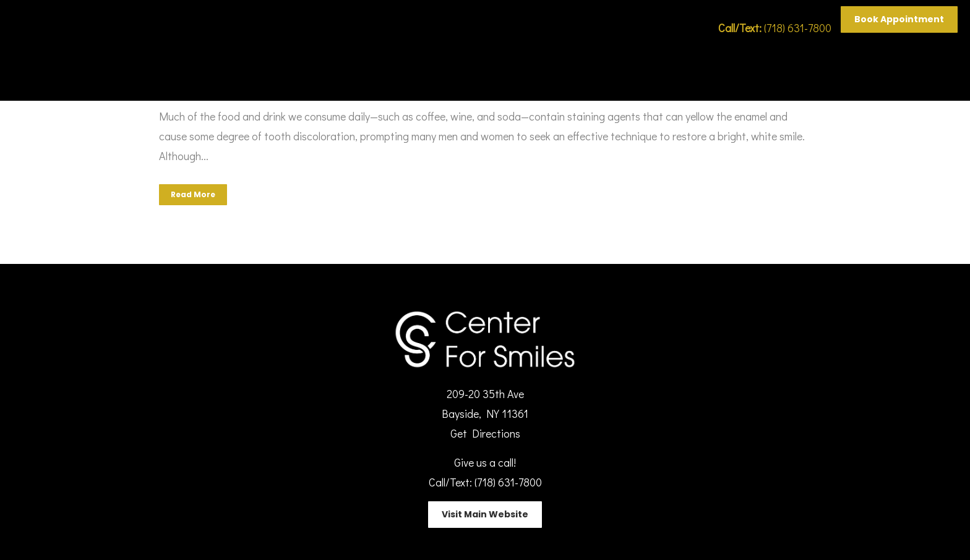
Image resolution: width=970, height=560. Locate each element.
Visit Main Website (485, 514)
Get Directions (485, 433)
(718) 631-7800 (775, 28)
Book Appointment (899, 19)
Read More (193, 194)
